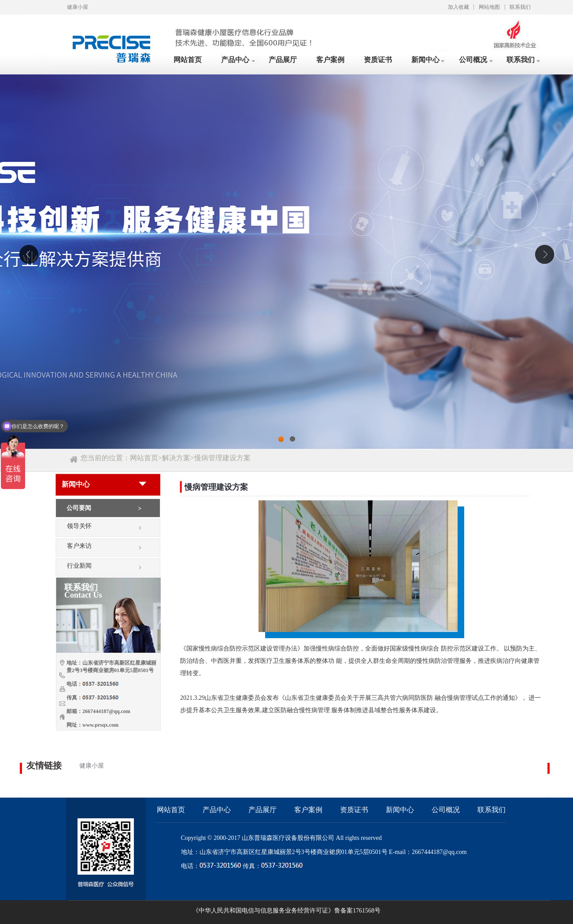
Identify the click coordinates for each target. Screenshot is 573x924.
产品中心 (235, 60)
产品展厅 (283, 60)
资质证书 (378, 60)
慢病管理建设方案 (222, 458)
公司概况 (473, 60)
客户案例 (330, 60)
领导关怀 (79, 526)
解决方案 (176, 458)
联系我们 (520, 7)
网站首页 (188, 60)
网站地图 (489, 7)
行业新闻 (79, 566)
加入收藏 (458, 7)
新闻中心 (425, 60)
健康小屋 (92, 766)
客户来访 (79, 546)
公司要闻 (79, 508)
